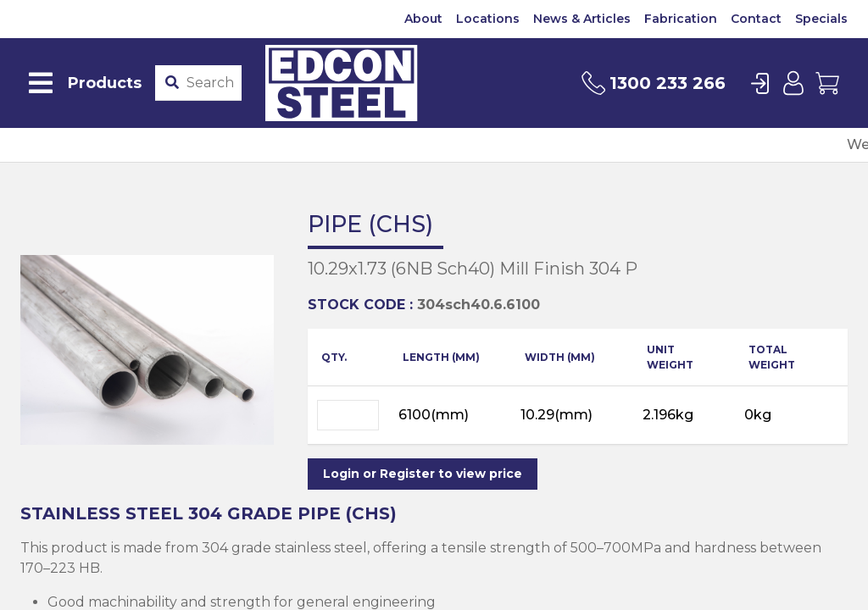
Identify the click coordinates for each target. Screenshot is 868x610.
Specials (821, 19)
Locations (488, 19)
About (423, 19)
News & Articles (582, 19)
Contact (756, 19)
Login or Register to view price (423, 474)
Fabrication (681, 19)
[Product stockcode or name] (210, 83)
